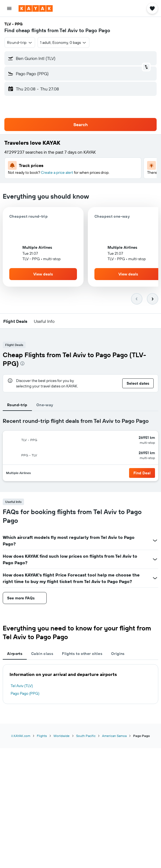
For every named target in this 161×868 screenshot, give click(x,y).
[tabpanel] (80, 452)
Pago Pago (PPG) (25, 693)
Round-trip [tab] (17, 405)
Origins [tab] (118, 654)
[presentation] (22, 363)
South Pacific (86, 736)
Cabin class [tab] (42, 654)
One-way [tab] (45, 405)
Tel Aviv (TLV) (22, 686)
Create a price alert (57, 172)
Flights (42, 736)
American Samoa (114, 736)
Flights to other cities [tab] (82, 654)
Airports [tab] (15, 654)
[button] (9, 8)
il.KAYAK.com (21, 736)
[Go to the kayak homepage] (36, 8)
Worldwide (62, 736)
